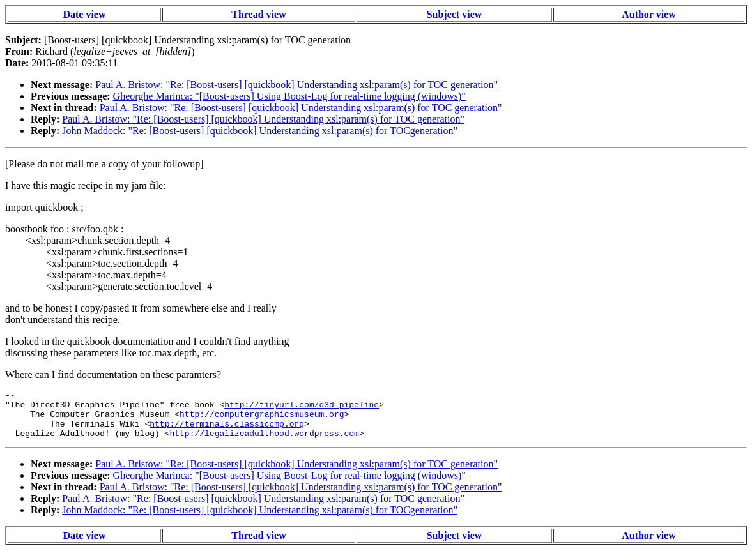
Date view (84, 14)
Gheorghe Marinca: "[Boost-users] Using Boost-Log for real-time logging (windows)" (289, 96)
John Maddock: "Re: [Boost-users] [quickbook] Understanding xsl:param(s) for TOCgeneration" (260, 131)
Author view (649, 14)
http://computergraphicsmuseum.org (262, 420)
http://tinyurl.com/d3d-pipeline (302, 408)
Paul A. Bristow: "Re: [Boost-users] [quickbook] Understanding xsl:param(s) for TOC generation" (296, 85)
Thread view (258, 14)
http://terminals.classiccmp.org (227, 431)
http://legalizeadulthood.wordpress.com (264, 443)
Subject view (455, 14)
